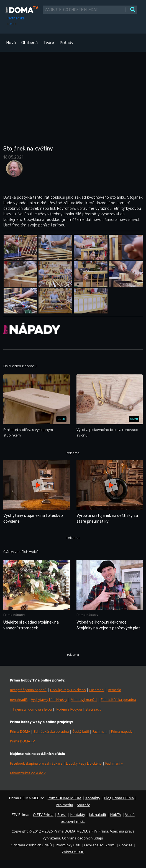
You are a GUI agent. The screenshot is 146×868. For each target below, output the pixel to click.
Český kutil (80, 732)
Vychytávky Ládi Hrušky (49, 700)
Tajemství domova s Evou (32, 709)
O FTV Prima (43, 815)
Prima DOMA (20, 732)
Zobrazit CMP (73, 852)
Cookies (126, 845)
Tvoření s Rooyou (69, 709)
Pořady (66, 43)
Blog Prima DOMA (119, 798)
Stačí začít (93, 709)
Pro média (64, 805)
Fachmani (97, 690)
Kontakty (93, 798)
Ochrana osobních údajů (31, 845)
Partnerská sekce (16, 21)
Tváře (49, 43)
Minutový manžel (84, 700)
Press (62, 815)
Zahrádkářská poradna (118, 700)
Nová (11, 43)
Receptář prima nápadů (28, 690)
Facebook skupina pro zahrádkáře (36, 763)
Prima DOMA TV (22, 741)
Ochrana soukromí (100, 845)
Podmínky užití (68, 845)
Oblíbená (30, 43)
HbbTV (116, 815)
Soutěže (83, 805)
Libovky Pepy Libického (68, 690)
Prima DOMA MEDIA (65, 798)
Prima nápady (121, 732)
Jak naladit (98, 815)
